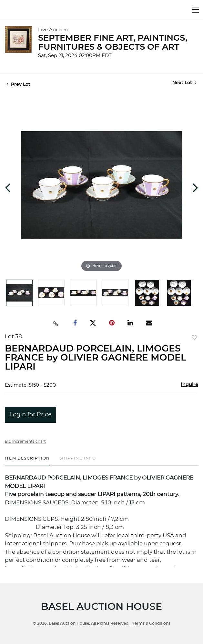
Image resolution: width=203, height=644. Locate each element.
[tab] (27, 461)
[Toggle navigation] (195, 10)
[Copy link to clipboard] (56, 323)
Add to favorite (194, 338)
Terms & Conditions (152, 623)
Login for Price (30, 415)
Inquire (189, 385)
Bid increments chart (25, 441)
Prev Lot (18, 84)
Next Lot (184, 83)
